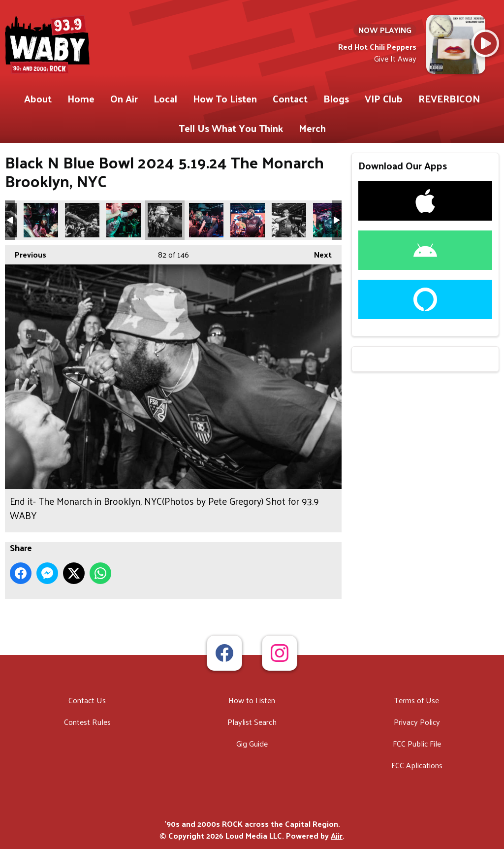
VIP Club (384, 98)
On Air (124, 98)
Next (318, 253)
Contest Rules (87, 722)
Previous (26, 253)
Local (165, 98)
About (38, 98)
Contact (290, 98)
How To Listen (225, 98)
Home (81, 98)
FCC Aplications (417, 765)
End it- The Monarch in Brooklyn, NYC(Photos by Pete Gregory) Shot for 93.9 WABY (41, 220)
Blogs (336, 98)
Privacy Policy (417, 722)
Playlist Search (252, 722)
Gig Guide (252, 743)
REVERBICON (449, 98)
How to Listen (252, 700)
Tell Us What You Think (231, 128)
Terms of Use (417, 700)
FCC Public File (417, 743)
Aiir (337, 835)
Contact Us (87, 700)
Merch (312, 128)
